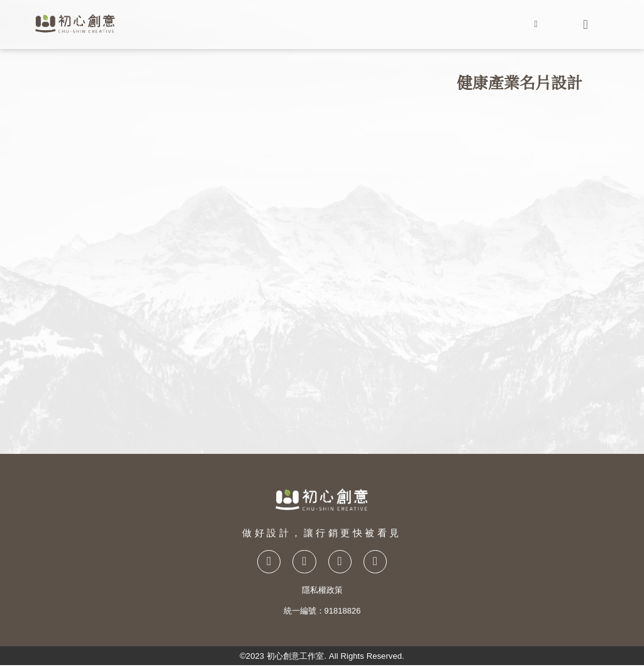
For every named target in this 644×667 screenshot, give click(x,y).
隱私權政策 (322, 592)
